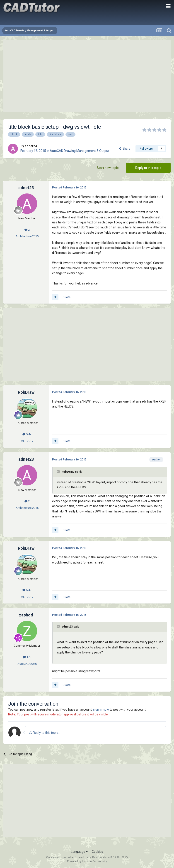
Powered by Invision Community (87, 861)
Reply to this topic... (45, 733)
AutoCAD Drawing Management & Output (80, 151)
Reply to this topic (148, 168)
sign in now (101, 710)
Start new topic (108, 168)
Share (124, 149)
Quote (66, 297)
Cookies (97, 852)
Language (79, 852)
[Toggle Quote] (59, 472)
